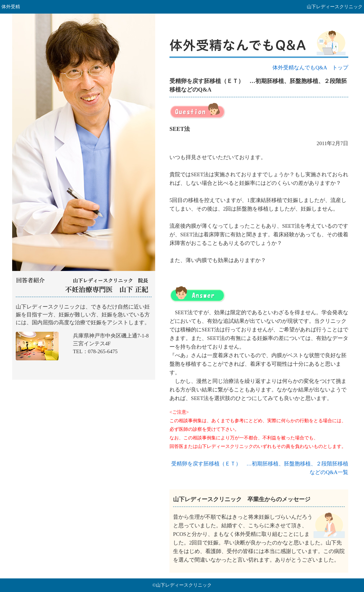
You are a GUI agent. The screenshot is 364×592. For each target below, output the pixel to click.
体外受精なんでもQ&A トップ (310, 68)
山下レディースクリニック (84, 339)
